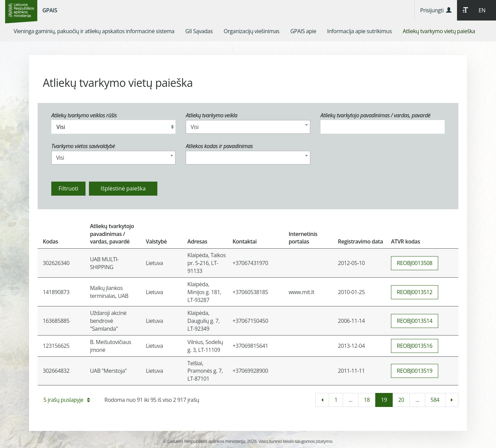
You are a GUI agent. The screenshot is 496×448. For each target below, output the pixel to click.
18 (367, 400)
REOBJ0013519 (415, 371)
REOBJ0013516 (415, 346)
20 (401, 400)
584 (435, 400)
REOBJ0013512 (415, 292)
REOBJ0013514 (415, 321)
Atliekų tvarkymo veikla (212, 115)
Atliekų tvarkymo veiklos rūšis (84, 115)
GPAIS (50, 10)
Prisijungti (436, 10)
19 (384, 400)
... (350, 400)
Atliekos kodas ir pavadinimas (219, 146)
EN (482, 10)
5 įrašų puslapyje (67, 400)
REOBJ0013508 (415, 263)
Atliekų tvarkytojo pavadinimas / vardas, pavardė (376, 115)
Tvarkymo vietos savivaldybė (83, 146)
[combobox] (248, 127)
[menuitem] (94, 31)
